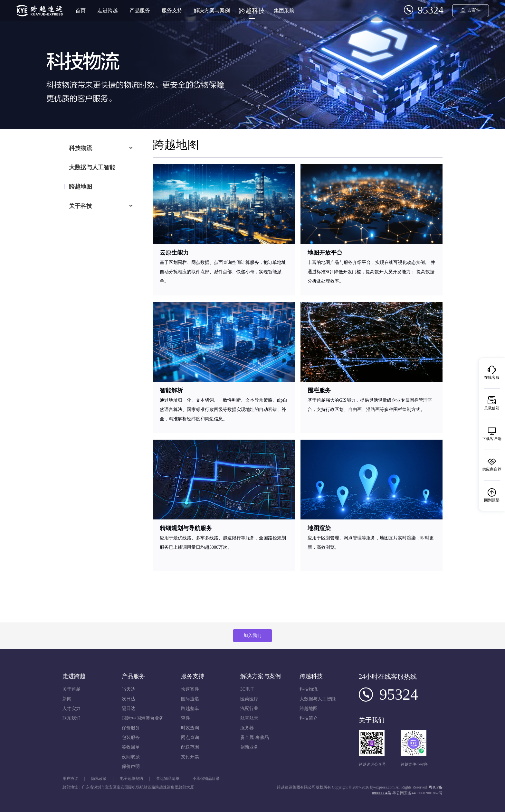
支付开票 (190, 757)
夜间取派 (131, 757)
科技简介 (309, 718)
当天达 (129, 689)
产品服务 (140, 10)
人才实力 (71, 709)
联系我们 (71, 718)
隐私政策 (99, 779)
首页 (81, 10)
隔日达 (129, 709)
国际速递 (190, 699)
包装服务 (131, 737)
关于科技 (81, 206)
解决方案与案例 (212, 10)
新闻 (67, 699)
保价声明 (131, 766)
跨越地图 (81, 187)
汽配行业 (249, 709)
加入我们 (252, 635)
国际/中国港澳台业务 (143, 718)
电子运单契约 (131, 779)
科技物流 (81, 148)
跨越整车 (190, 709)
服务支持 (172, 10)
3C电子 (247, 689)
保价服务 (131, 728)
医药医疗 (249, 699)
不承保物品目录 (206, 779)
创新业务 (249, 747)
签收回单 (131, 747)
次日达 (129, 699)
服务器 (247, 728)
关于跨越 (71, 689)
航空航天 (249, 718)
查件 (186, 718)
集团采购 (284, 10)
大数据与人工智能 (92, 167)
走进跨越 (108, 10)
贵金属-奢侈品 (255, 737)
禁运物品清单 (168, 779)
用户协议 (70, 779)
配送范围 (190, 747)
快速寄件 (190, 689)
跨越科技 (252, 11)
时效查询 (190, 728)
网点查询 (190, 737)
